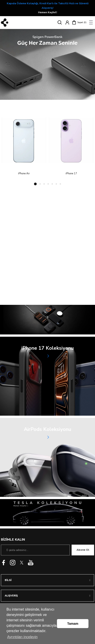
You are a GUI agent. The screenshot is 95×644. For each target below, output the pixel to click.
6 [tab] (56, 184)
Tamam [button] (73, 624)
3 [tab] (44, 184)
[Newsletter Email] (35, 550)
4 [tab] (48, 184)
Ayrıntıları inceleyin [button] (22, 637)
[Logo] (5, 23)
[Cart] (79, 22)
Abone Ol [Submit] (83, 550)
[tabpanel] (47, 64)
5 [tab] (52, 184)
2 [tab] (40, 184)
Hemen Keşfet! (52, 8)
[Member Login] (67, 22)
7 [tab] (60, 184)
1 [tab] (35, 184)
